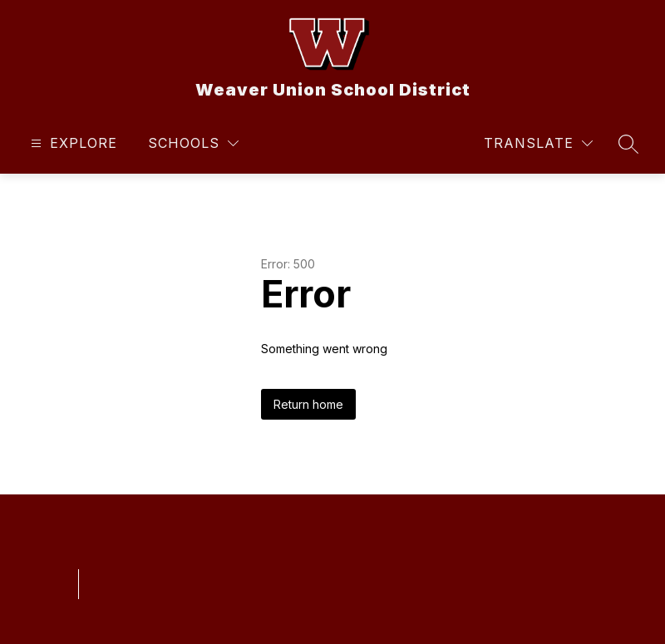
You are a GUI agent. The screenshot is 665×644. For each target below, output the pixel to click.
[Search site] (628, 144)
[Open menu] (72, 143)
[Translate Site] (538, 143)
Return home (308, 404)
